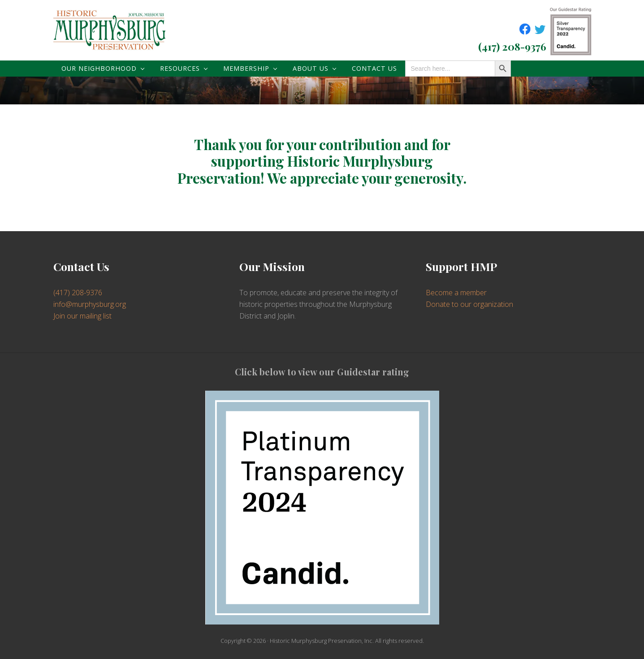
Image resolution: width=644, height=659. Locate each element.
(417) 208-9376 (512, 46)
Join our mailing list (82, 316)
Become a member (456, 293)
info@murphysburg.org (90, 304)
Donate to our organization (469, 304)
